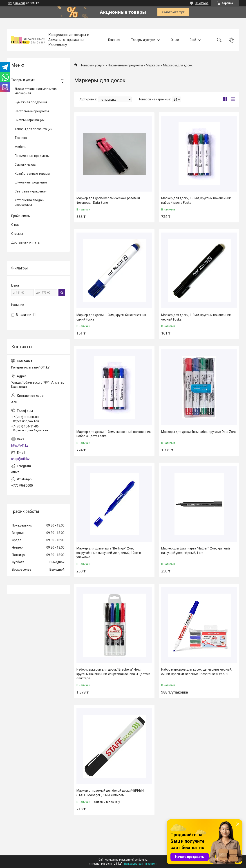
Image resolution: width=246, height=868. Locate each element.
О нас (175, 40)
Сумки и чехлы (25, 165)
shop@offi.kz (20, 459)
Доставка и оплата (25, 242)
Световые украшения (31, 191)
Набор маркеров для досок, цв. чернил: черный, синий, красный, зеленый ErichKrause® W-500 (197, 672)
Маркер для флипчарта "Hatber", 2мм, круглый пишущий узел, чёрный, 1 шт (196, 551)
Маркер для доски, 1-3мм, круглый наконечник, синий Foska (112, 317)
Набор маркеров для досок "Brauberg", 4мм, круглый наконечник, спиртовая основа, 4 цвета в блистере (113, 674)
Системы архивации (30, 120)
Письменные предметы (125, 65)
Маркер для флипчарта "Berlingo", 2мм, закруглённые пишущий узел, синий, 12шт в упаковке (109, 553)
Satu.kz (143, 860)
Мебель (20, 147)
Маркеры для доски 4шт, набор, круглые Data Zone (199, 432)
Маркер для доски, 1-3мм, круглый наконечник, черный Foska (196, 317)
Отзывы (17, 234)
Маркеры (153, 65)
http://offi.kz (20, 445)
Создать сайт (16, 3)
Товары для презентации (34, 129)
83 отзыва (202, 3)
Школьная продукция (31, 182)
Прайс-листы (21, 216)
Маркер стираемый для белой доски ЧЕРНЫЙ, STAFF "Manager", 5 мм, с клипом (110, 793)
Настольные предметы (32, 111)
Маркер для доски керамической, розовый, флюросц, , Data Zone (108, 200)
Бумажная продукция (31, 102)
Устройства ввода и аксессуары (29, 202)
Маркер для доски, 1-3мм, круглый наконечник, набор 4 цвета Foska (196, 200)
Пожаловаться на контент (141, 864)
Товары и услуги (143, 40)
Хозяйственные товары (32, 174)
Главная (114, 40)
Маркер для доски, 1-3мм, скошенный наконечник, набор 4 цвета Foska (114, 434)
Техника (21, 138)
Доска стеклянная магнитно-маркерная (36, 91)
